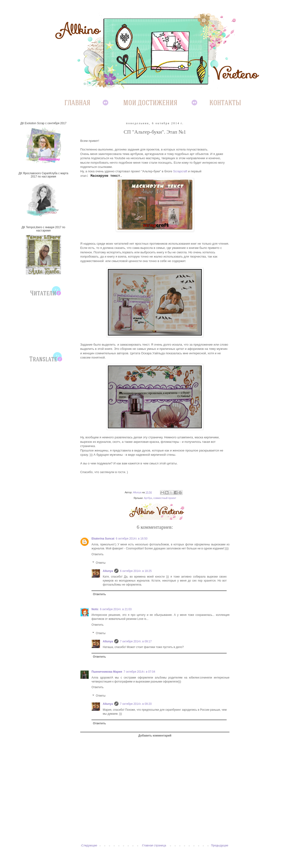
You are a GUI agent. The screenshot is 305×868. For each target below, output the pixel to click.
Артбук (148, 498)
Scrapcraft (180, 171)
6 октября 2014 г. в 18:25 (136, 571)
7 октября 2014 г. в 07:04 (139, 672)
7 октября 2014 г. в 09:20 (136, 704)
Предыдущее (220, 845)
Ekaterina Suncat (103, 539)
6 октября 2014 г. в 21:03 (116, 609)
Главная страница (154, 845)
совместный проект (165, 498)
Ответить (97, 554)
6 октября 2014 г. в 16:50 (132, 539)
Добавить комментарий (155, 736)
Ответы (101, 563)
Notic (95, 609)
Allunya (108, 571)
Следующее (89, 845)
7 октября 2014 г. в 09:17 (136, 641)
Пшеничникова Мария (107, 672)
